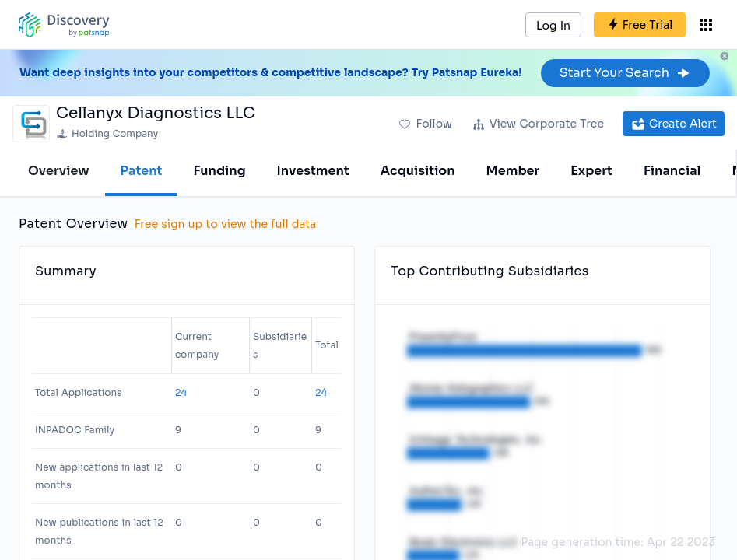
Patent (142, 171)
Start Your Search (625, 73)
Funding (219, 171)
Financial (672, 171)
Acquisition (418, 171)
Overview (59, 171)
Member (513, 171)
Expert (591, 171)
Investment (313, 171)
